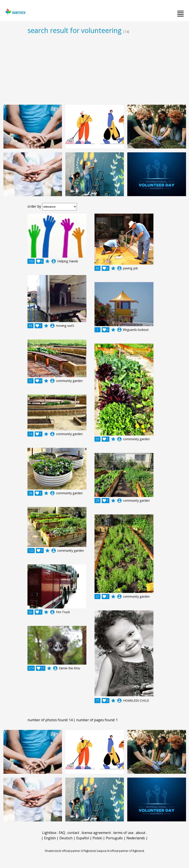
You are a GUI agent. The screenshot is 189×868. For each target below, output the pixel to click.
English (50, 838)
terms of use (123, 833)
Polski (97, 838)
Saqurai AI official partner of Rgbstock (120, 851)
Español (83, 838)
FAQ (62, 833)
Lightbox (49, 833)
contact (73, 833)
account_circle (54, 261)
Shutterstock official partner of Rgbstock (70, 851)
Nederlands (136, 838)
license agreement (96, 833)
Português (114, 838)
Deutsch (66, 838)
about (141, 833)
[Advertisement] (94, 69)
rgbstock (15, 12)
